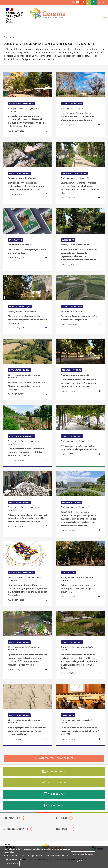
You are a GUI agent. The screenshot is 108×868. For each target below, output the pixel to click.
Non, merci (79, 860)
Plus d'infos (12, 864)
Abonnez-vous (56, 794)
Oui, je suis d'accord (83, 854)
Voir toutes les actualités (57, 758)
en (103, 2)
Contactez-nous (56, 783)
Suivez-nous (56, 805)
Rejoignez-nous (56, 771)
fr (99, 2)
